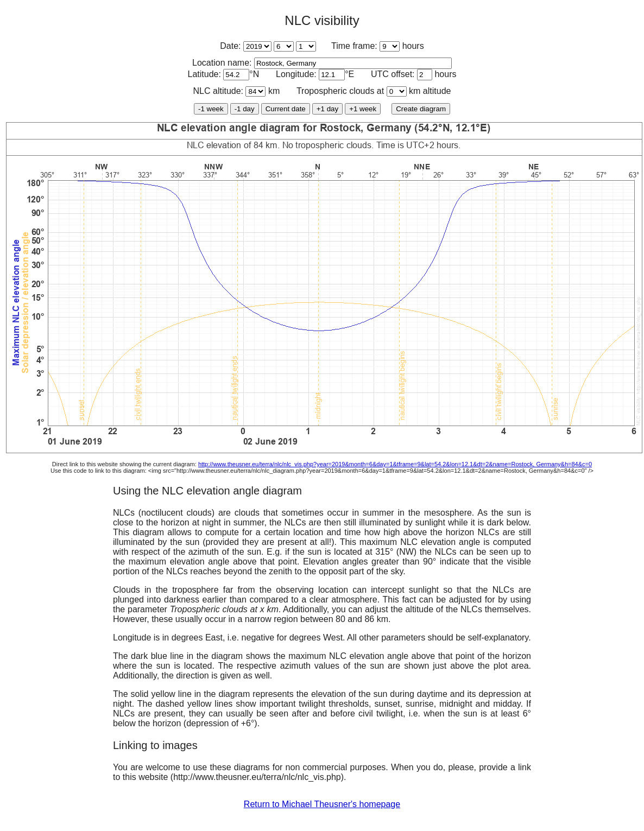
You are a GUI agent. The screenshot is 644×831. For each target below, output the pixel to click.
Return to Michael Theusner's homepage (322, 804)
